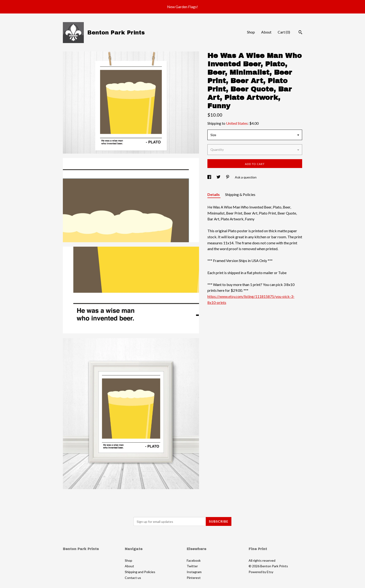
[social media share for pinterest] (228, 177)
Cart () (284, 32)
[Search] (300, 33)
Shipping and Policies (140, 572)
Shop (251, 32)
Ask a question (246, 177)
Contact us (133, 578)
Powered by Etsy (261, 572)
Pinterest (194, 578)
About (266, 32)
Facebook (194, 560)
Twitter (192, 566)
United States (237, 123)
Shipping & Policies (240, 194)
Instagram (194, 572)
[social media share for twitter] (219, 177)
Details (214, 194)
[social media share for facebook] (210, 177)
